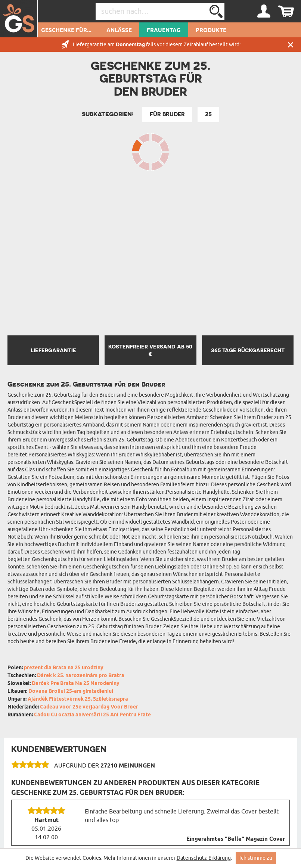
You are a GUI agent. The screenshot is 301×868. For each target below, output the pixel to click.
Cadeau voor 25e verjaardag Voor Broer (89, 707)
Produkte (211, 31)
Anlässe (119, 31)
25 (208, 114)
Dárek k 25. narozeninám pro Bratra (81, 676)
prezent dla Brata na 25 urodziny (64, 668)
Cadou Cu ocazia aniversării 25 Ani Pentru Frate (92, 715)
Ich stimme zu (256, 858)
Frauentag (164, 31)
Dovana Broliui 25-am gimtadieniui (71, 692)
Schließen (291, 45)
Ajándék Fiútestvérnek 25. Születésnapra (78, 699)
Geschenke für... (66, 31)
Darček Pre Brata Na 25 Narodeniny (76, 684)
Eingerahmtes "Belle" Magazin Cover (236, 839)
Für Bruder (167, 114)
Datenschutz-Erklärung (204, 858)
